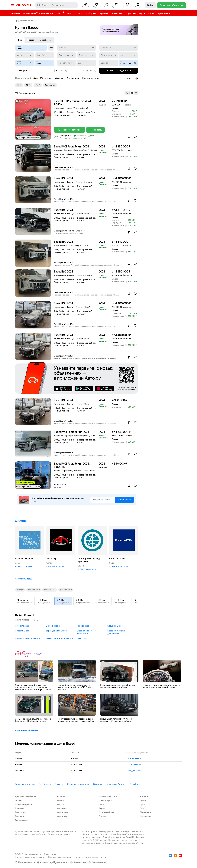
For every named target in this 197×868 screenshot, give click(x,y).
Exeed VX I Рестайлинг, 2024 (71, 147)
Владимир (20, 808)
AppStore (63, 389)
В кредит (20, 590)
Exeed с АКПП (83, 638)
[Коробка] (45, 55)
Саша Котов (135, 784)
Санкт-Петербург (24, 804)
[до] (128, 55)
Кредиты (104, 13)
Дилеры (21, 521)
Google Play (84, 389)
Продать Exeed (22, 631)
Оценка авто (117, 13)
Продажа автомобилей (25, 21)
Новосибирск (105, 800)
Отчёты (78, 13)
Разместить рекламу (25, 784)
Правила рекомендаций (60, 857)
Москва (19, 800)
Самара (102, 816)
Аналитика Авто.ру (116, 784)
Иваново (61, 796)
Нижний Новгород (108, 796)
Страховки (131, 13)
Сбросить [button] (90, 71)
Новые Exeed (83, 626)
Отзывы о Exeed (115, 626)
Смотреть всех (23, 579)
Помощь (59, 784)
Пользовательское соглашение (30, 857)
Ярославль (146, 816)
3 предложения (134, 771)
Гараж (142, 13)
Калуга (60, 804)
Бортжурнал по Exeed (56, 631)
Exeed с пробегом (54, 626)
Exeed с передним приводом (60, 638)
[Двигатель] (66, 55)
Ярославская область (26, 796)
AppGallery (104, 389)
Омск (101, 804)
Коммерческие (46, 13)
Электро (60, 13)
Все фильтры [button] (23, 71)
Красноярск (63, 816)
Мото (69, 13)
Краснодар (62, 812)
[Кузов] (24, 55)
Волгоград (20, 812)
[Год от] (25, 63)
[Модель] (77, 48)
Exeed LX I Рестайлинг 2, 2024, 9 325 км (73, 103)
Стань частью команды (78, 784)
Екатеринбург (22, 820)
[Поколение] (119, 48)
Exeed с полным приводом (28, 638)
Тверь (143, 800)
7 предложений (134, 765)
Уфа (142, 808)
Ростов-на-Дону (106, 812)
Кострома (62, 808)
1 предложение (133, 758)
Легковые (16, 13)
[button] (86, 5)
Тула (142, 804)
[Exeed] (31, 48)
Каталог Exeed (22, 626)
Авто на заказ (30, 13)
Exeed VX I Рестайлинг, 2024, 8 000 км (72, 465)
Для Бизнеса (164, 13)
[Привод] (87, 55)
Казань (60, 800)
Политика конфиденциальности (90, 857)
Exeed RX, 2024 (63, 178)
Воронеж (20, 816)
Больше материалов (26, 730)
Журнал (152, 13)
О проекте (98, 784)
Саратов (144, 796)
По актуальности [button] (25, 93)
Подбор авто (91, 13)
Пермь (102, 808)
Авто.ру (24, 5)
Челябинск (146, 812)
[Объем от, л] (109, 55)
